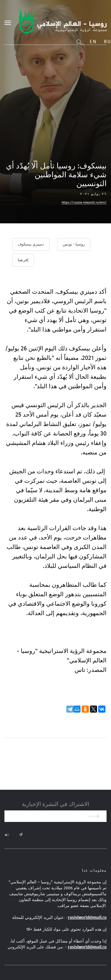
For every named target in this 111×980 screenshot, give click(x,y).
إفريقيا (23, 260)
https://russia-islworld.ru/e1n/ (84, 203)
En (93, 42)
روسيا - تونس (74, 244)
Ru (107, 42)
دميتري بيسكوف (31, 244)
